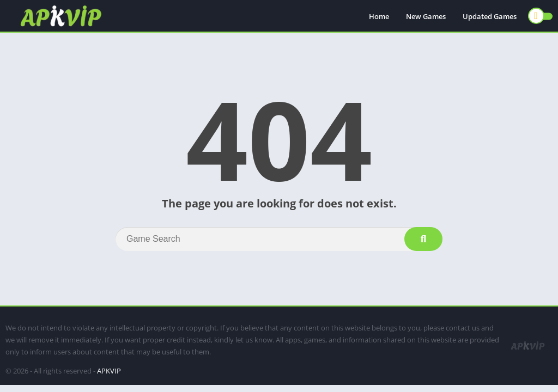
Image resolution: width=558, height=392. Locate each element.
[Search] (279, 239)
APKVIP (109, 371)
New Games (426, 16)
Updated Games (490, 16)
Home (379, 16)
